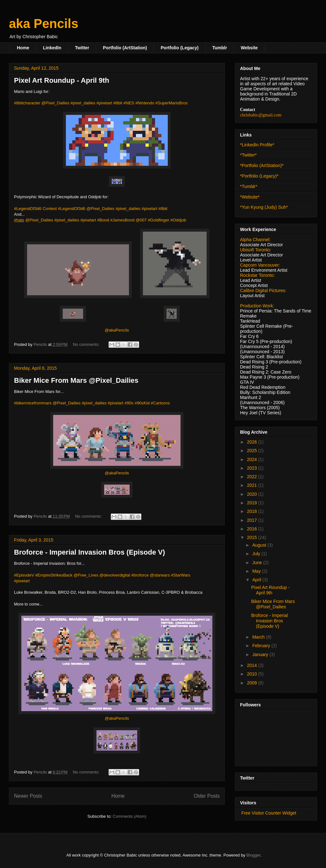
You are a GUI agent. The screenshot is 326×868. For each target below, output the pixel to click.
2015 (253, 537)
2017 (253, 520)
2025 (253, 451)
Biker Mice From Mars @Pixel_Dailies (76, 380)
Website (249, 48)
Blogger (253, 855)
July (257, 554)
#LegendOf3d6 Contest (35, 209)
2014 (253, 665)
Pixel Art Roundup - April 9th (62, 80)
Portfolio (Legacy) (180, 48)
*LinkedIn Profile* (257, 145)
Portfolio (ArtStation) (125, 48)
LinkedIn (52, 48)
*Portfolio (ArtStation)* (262, 165)
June (258, 563)
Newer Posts (28, 796)
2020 (253, 494)
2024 (253, 459)
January (261, 654)
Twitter (82, 48)
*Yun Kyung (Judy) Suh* (264, 207)
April (257, 580)
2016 (253, 529)
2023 (253, 468)
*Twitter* (248, 155)
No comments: (87, 344)
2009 (253, 683)
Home (23, 48)
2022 (253, 477)
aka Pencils (44, 24)
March (259, 637)
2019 (253, 503)
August (260, 545)
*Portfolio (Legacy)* (259, 176)
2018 (253, 511)
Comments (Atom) (129, 816)
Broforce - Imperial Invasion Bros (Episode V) (89, 552)
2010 (253, 674)
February (262, 646)
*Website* (250, 197)
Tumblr (220, 48)
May (257, 571)
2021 (253, 485)
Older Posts (207, 796)
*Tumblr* (249, 186)
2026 (253, 442)
